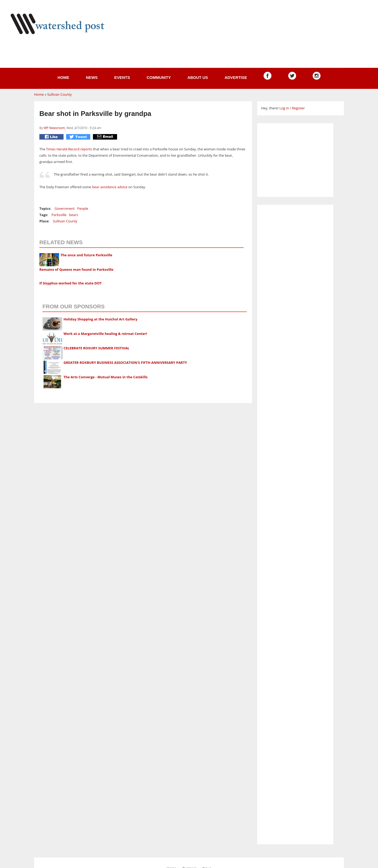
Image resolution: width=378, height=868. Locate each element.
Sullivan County (59, 94)
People (83, 208)
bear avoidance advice (110, 187)
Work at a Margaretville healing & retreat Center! (105, 334)
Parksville (59, 215)
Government (65, 208)
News (92, 77)
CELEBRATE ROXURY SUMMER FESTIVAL (96, 348)
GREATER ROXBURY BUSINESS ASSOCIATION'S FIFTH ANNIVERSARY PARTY (125, 362)
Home (63, 77)
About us (198, 77)
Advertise (236, 77)
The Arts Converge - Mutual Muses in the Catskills (106, 377)
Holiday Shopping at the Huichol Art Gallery (101, 319)
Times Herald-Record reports (69, 149)
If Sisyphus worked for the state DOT (70, 283)
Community (159, 77)
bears (73, 215)
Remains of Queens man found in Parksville (76, 269)
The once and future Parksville (86, 255)
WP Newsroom (54, 128)
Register (298, 108)
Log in (284, 108)
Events (122, 77)
